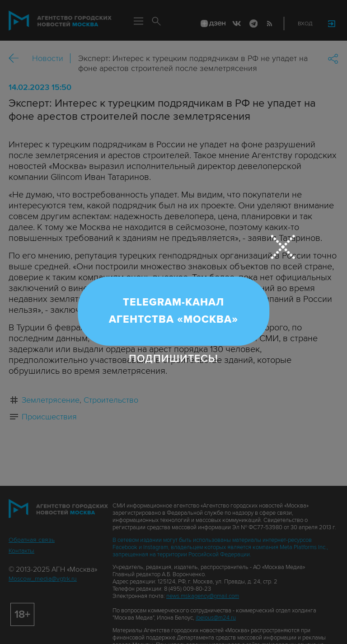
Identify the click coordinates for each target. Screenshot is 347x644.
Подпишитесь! (173, 359)
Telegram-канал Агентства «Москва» (173, 311)
